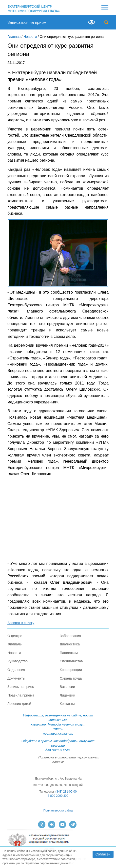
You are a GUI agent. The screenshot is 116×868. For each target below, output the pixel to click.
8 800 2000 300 (58, 796)
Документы (16, 678)
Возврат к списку (21, 623)
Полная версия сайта (58, 811)
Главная (14, 37)
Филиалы (15, 644)
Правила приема (21, 695)
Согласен (103, 854)
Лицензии (67, 695)
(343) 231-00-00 (66, 792)
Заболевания (70, 636)
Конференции (71, 670)
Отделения (16, 670)
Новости (30, 37)
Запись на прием (21, 687)
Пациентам (69, 653)
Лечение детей (19, 704)
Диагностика (70, 644)
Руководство (18, 661)
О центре (15, 636)
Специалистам (72, 661)
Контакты (67, 704)
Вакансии (67, 687)
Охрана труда (71, 678)
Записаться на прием (27, 22)
